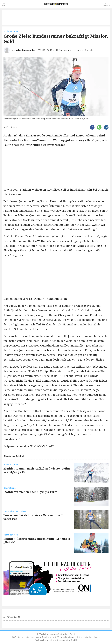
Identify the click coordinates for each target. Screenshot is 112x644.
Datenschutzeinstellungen (88, 637)
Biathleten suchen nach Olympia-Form (30, 492)
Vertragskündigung (66, 637)
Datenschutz (23, 637)
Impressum (36, 637)
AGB (14, 637)
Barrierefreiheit (49, 637)
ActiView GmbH (70, 640)
